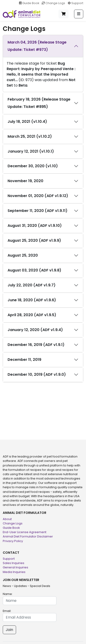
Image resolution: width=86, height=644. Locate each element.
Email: (7, 611)
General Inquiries (15, 567)
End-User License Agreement (25, 532)
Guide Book (29, 3)
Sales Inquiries (14, 563)
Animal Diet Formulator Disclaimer (28, 536)
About (7, 519)
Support (75, 3)
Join (9, 630)
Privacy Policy (13, 541)
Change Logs (54, 3)
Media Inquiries (14, 572)
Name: (8, 594)
